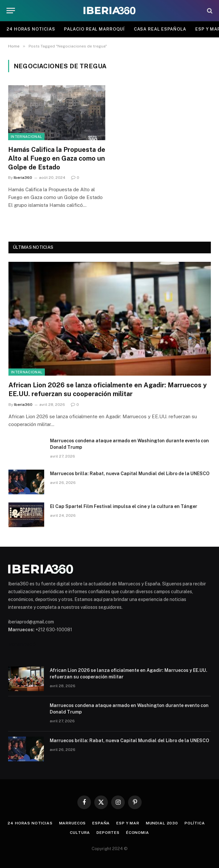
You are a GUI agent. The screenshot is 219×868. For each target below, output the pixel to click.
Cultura (80, 833)
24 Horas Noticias (31, 29)
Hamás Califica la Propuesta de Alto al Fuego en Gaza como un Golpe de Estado (57, 158)
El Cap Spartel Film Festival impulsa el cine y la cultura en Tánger (124, 506)
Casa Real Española (160, 29)
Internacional (26, 137)
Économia (138, 833)
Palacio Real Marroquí (94, 29)
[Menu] (11, 11)
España (101, 823)
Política (195, 823)
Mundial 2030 (162, 823)
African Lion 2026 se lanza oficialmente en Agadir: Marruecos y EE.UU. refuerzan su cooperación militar (108, 389)
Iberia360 (23, 178)
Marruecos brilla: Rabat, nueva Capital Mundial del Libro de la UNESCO (130, 474)
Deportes (108, 833)
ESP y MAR (128, 823)
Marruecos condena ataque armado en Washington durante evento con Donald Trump (129, 444)
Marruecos (73, 823)
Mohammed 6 (22, 644)
